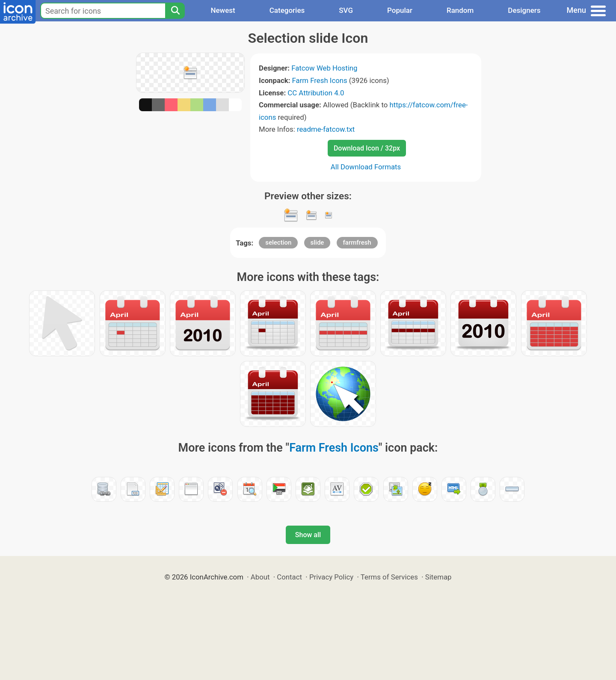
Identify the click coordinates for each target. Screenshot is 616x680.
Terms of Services (389, 577)
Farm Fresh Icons (320, 80)
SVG (346, 10)
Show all (308, 535)
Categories (287, 10)
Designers (524, 10)
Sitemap (438, 577)
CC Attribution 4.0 (316, 93)
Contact (289, 577)
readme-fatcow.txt (326, 129)
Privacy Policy (331, 577)
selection (278, 242)
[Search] (175, 11)
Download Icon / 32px (367, 148)
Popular (400, 10)
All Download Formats (366, 167)
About (260, 577)
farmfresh (357, 242)
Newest (223, 10)
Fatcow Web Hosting (324, 68)
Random (460, 10)
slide (317, 242)
